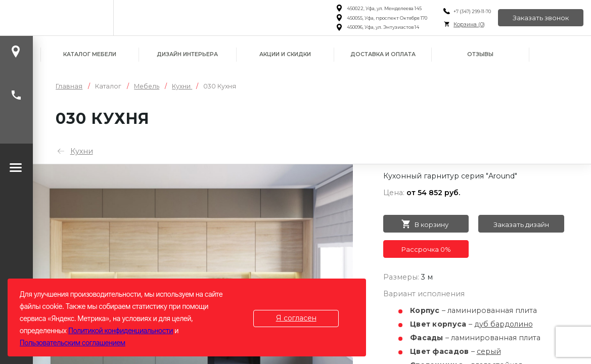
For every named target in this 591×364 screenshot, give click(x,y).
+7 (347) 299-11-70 (472, 11)
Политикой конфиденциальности (121, 330)
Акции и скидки (285, 54)
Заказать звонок (541, 18)
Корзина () (469, 25)
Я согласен (296, 318)
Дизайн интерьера (187, 54)
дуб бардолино (504, 324)
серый (489, 351)
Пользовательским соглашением (73, 343)
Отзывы (480, 54)
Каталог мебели (90, 54)
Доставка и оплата (383, 54)
